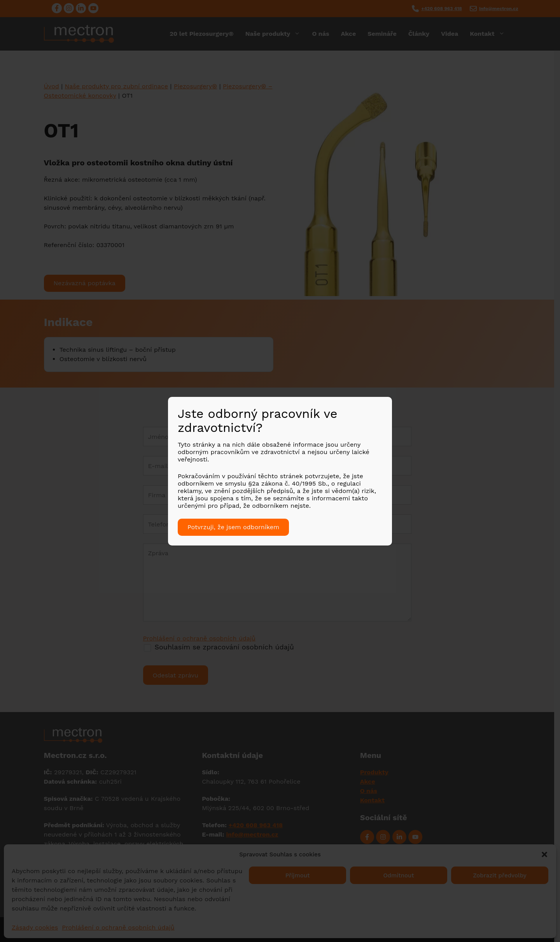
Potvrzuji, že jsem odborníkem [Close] (233, 527)
